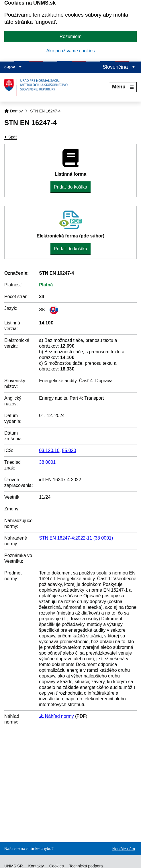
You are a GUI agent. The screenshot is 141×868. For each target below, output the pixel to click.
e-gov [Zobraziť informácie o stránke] (13, 67)
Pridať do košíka (70, 187)
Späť (13, 137)
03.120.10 (49, 450)
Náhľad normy (56, 716)
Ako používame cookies (71, 51)
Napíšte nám (124, 849)
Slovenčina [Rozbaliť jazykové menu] (119, 67)
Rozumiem (70, 36)
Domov (13, 111)
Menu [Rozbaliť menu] (123, 87)
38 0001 (47, 462)
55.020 (69, 450)
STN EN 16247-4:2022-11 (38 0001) (76, 538)
